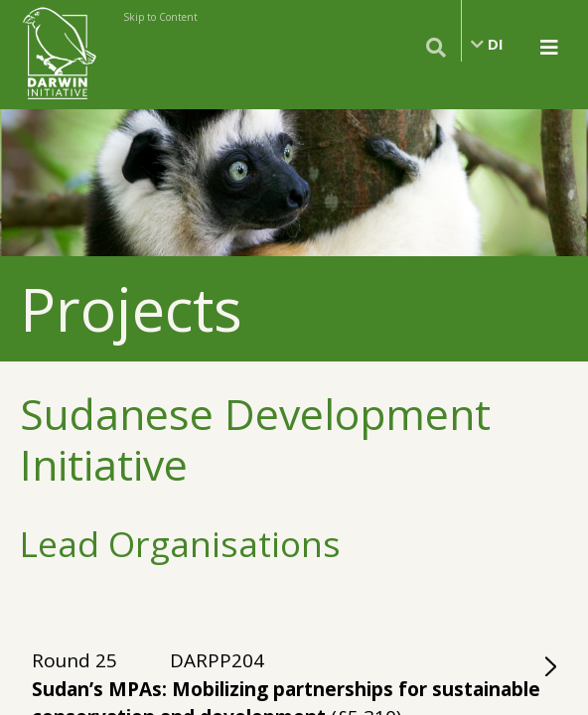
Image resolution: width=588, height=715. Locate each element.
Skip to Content (160, 17)
